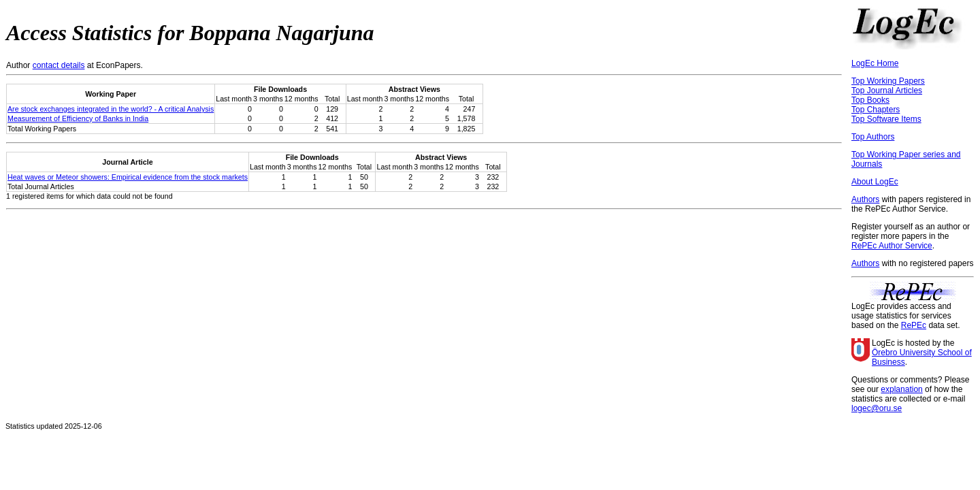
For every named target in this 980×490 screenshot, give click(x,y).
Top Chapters (876, 110)
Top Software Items (886, 119)
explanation (901, 389)
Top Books (870, 100)
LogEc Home (875, 63)
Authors (865, 199)
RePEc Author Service (892, 246)
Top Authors (873, 137)
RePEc (914, 325)
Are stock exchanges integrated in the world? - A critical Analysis (111, 109)
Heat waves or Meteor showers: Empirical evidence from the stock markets (128, 177)
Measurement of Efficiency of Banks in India (78, 118)
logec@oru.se (877, 408)
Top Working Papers (888, 81)
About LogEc (875, 182)
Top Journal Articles (887, 91)
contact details (59, 65)
